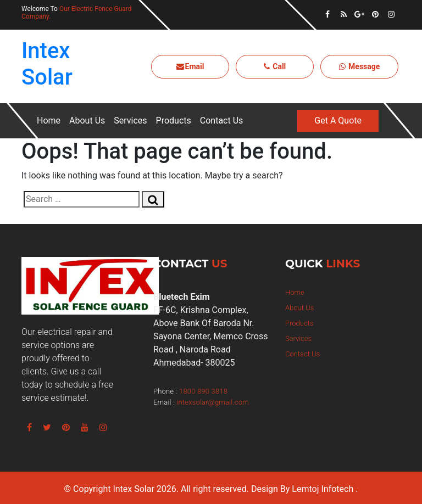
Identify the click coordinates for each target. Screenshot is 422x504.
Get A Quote (338, 121)
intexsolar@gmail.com (212, 402)
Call (275, 66)
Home (49, 121)
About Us (87, 121)
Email (190, 66)
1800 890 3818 (203, 391)
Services (130, 121)
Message (360, 66)
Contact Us (222, 121)
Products (174, 121)
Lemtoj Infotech (323, 489)
